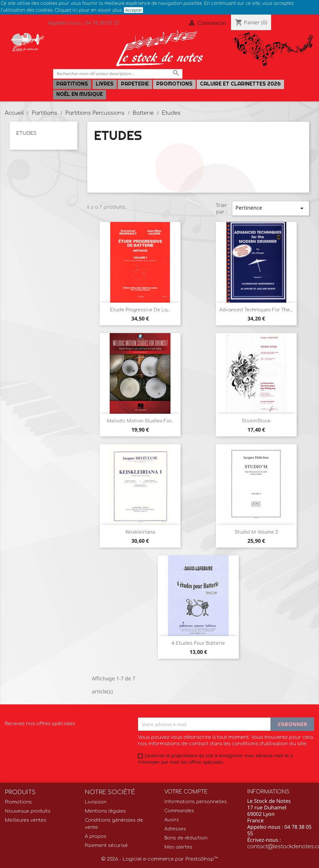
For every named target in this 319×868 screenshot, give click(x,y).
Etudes (26, 133)
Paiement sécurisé (106, 845)
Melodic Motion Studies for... (140, 421)
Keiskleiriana (140, 532)
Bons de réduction (186, 838)
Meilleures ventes (26, 820)
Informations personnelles (196, 802)
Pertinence (271, 208)
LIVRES (105, 84)
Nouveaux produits (28, 811)
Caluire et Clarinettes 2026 (240, 84)
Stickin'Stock (256, 421)
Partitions (72, 84)
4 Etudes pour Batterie (198, 643)
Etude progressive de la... (140, 310)
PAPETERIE (135, 84)
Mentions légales (105, 811)
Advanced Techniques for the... (256, 310)
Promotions (174, 84)
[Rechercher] (118, 74)
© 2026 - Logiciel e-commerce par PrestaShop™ (159, 859)
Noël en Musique (80, 94)
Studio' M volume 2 (256, 532)
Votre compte (186, 792)
